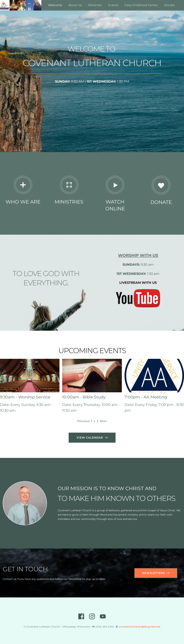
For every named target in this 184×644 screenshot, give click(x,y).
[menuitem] (55, 5)
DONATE (161, 202)
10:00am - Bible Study (84, 397)
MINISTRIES (69, 202)
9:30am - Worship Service (25, 397)
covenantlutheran (130, 627)
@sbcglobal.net (151, 627)
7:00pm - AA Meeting (146, 397)
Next (103, 421)
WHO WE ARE (23, 202)
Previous (83, 421)
